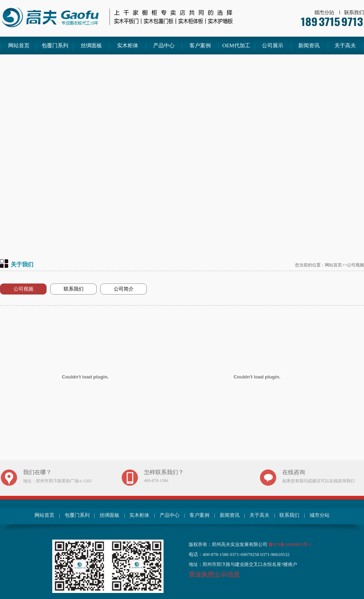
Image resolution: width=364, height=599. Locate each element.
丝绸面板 (91, 46)
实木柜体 (128, 46)
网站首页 (19, 46)
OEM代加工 (236, 46)
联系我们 (74, 289)
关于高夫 (345, 46)
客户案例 (200, 46)
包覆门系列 (55, 46)
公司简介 (124, 289)
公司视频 (23, 289)
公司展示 (273, 46)
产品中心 (164, 46)
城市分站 (320, 515)
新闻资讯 (309, 46)
